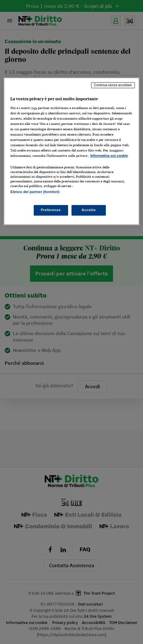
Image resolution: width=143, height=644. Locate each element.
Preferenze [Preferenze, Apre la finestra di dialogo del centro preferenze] (51, 210)
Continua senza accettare (113, 85)
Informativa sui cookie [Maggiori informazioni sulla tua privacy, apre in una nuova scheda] (109, 156)
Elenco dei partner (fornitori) (35, 192)
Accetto (89, 210)
